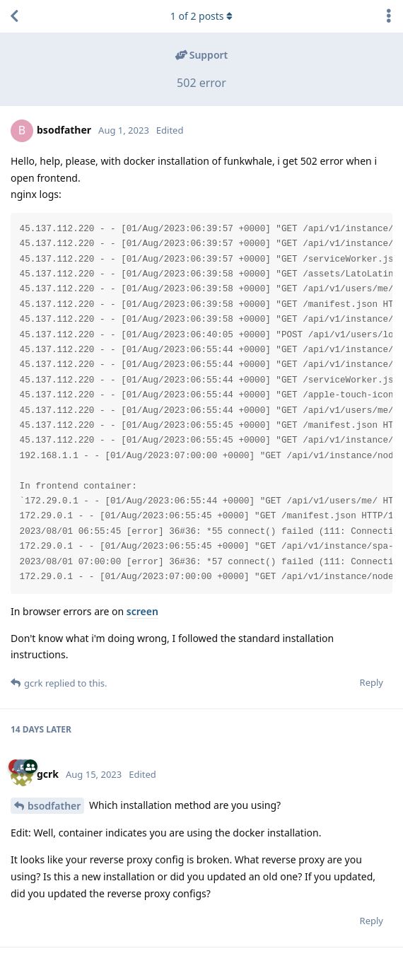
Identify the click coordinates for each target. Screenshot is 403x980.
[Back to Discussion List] (14, 16)
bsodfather (54, 806)
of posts (201, 16)
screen (142, 611)
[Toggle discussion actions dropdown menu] (389, 16)
